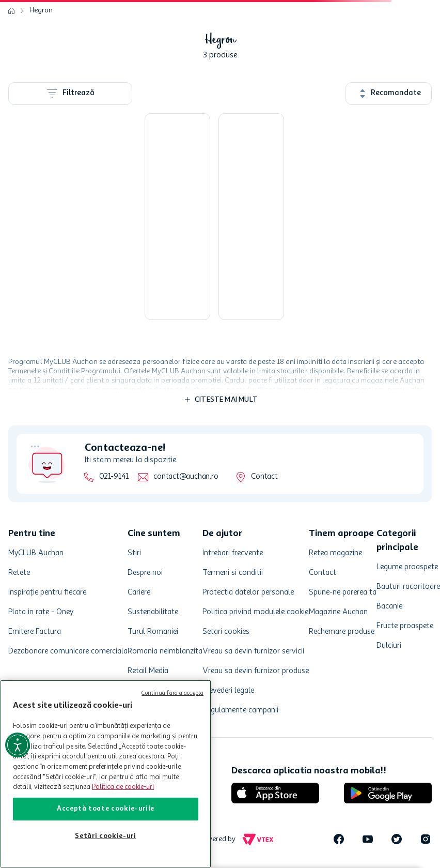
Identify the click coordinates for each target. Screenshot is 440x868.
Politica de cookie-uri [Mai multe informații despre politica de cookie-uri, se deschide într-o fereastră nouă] (123, 787)
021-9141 (114, 477)
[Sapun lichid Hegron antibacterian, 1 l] (177, 217)
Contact (264, 477)
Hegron (41, 10)
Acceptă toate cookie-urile (106, 809)
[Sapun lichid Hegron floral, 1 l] (251, 217)
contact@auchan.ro (186, 477)
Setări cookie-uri (105, 836)
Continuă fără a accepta (172, 694)
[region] (106, 774)
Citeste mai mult (226, 400)
